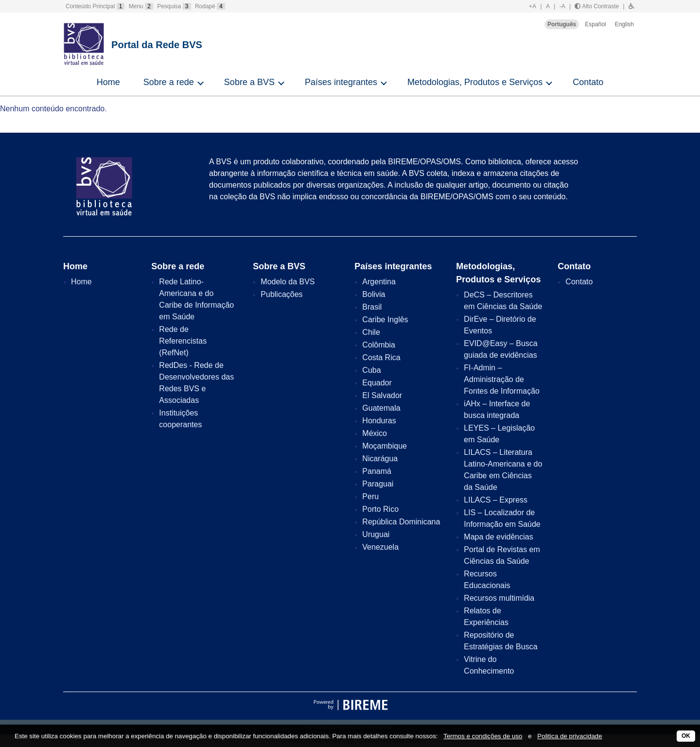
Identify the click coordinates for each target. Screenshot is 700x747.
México (375, 433)
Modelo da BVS (288, 282)
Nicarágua (380, 459)
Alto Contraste (597, 6)
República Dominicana (401, 522)
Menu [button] (141, 6)
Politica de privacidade (569, 736)
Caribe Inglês (385, 320)
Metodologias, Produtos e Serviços (475, 82)
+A (533, 6)
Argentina (379, 282)
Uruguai (376, 534)
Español (595, 24)
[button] (631, 6)
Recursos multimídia (499, 598)
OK (686, 736)
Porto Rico (380, 509)
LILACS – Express (496, 500)
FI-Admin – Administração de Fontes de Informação (502, 379)
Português (562, 24)
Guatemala (381, 408)
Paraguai (378, 484)
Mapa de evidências (498, 537)
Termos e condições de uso (483, 736)
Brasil (372, 307)
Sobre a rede (169, 82)
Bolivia (374, 294)
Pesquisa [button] (174, 6)
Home (108, 82)
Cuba (371, 370)
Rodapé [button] (210, 6)
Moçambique (385, 446)
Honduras (379, 421)
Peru (370, 496)
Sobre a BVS (249, 82)
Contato (588, 82)
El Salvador (382, 395)
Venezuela (380, 547)
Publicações (281, 294)
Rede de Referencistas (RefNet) (183, 341)
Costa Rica (381, 357)
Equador (377, 383)
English (624, 24)
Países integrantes (341, 82)
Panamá (377, 471)
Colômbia (379, 345)
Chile (371, 332)
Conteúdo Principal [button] (95, 6)
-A (562, 6)
